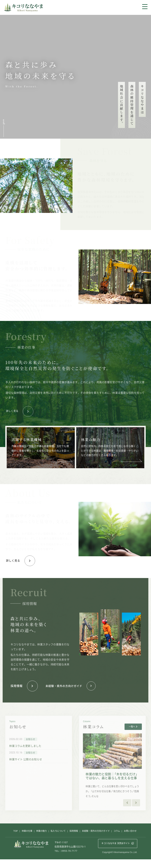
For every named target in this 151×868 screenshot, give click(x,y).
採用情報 (74, 839)
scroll (4, 122)
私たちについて (57, 839)
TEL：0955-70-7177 (66, 860)
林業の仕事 (23, 839)
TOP (11, 839)
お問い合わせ (135, 839)
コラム (120, 839)
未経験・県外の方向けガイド (97, 839)
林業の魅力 (39, 839)
